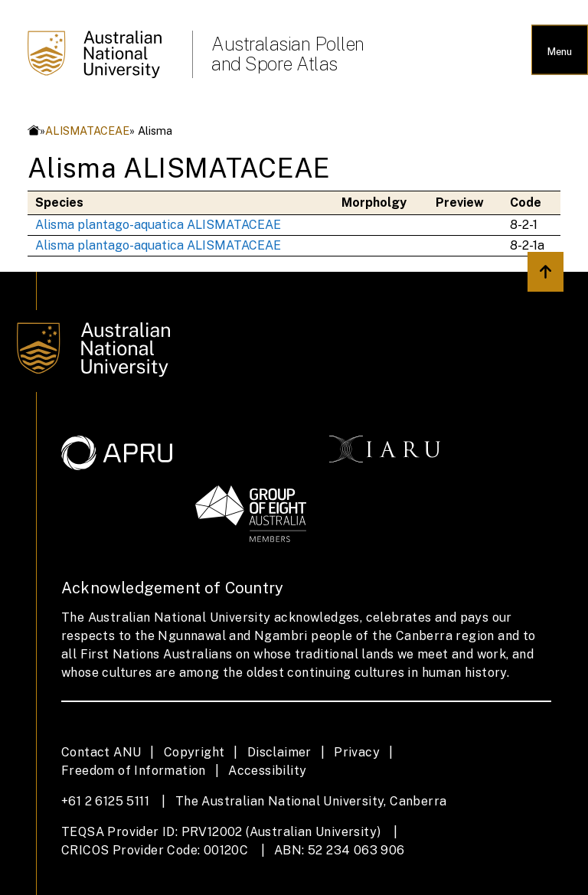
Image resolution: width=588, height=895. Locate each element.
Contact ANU (101, 752)
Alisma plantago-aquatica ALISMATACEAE (158, 225)
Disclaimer (279, 752)
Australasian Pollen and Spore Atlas (288, 54)
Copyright (194, 752)
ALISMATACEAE (87, 131)
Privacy (357, 752)
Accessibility (267, 771)
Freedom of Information (134, 771)
